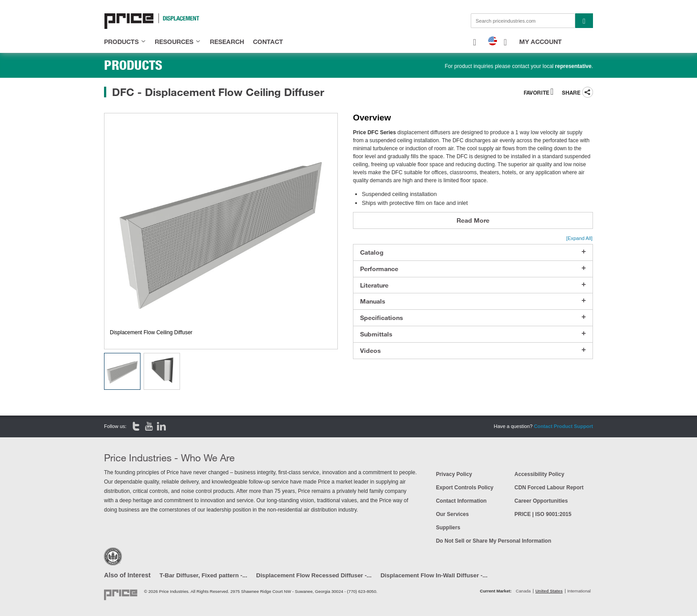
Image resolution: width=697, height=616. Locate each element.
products (121, 42)
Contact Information (461, 501)
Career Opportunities (541, 501)
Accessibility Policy (539, 474)
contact (268, 42)
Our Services (453, 514)
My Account (541, 42)
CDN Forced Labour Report (549, 488)
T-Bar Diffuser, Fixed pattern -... (204, 575)
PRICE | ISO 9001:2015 (543, 514)
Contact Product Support (563, 426)
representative (573, 66)
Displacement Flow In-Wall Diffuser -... (434, 575)
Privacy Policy (454, 474)
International (579, 591)
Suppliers (448, 528)
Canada (523, 591)
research (227, 42)
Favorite (537, 92)
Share (571, 92)
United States (549, 591)
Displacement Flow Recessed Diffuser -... (314, 575)
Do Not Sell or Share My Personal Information (494, 541)
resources (174, 42)
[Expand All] (579, 238)
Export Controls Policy (465, 488)
